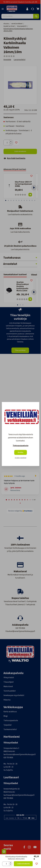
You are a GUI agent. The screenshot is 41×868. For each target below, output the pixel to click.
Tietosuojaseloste (21, 446)
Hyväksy (20, 452)
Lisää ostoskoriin (23, 864)
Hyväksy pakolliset (21, 458)
